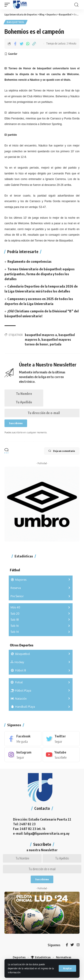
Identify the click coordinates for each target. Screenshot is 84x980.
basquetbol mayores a (41, 335)
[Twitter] (61, 739)
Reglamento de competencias (29, 261)
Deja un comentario (62, 451)
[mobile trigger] (8, 5)
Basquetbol (16, 22)
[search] (76, 5)
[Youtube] (61, 755)
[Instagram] (23, 755)
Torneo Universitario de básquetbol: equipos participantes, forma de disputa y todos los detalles (40, 274)
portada (56, 344)
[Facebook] (23, 739)
